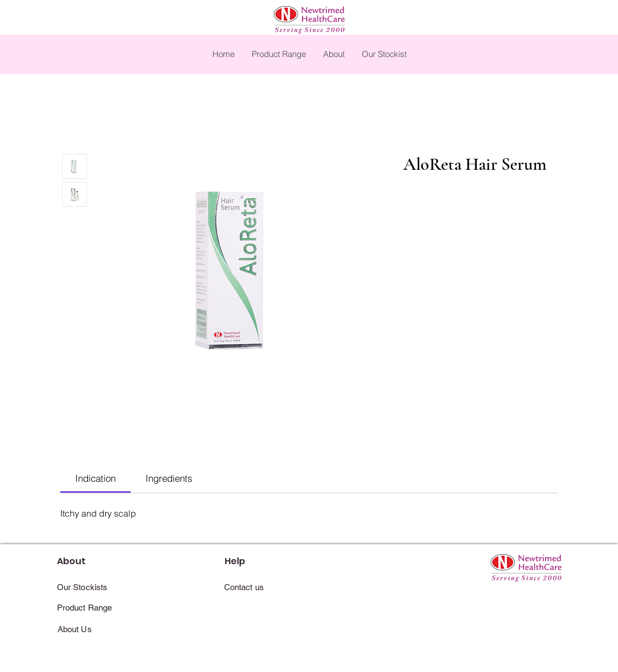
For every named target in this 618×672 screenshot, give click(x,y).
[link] (95, 478)
